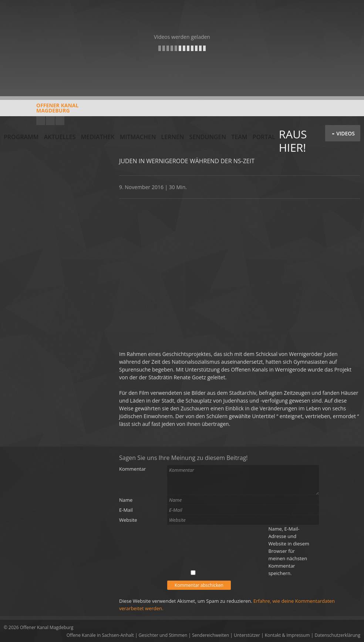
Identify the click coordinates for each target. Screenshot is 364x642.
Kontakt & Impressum (287, 635)
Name (126, 500)
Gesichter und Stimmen (163, 635)
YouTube (41, 121)
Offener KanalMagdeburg (41, 111)
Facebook (50, 121)
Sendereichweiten (210, 635)
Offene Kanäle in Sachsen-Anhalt (100, 635)
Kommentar (132, 469)
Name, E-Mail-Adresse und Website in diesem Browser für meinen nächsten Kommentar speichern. (289, 551)
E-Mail (126, 510)
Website (128, 520)
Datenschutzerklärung (337, 635)
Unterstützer (247, 635)
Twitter (60, 121)
